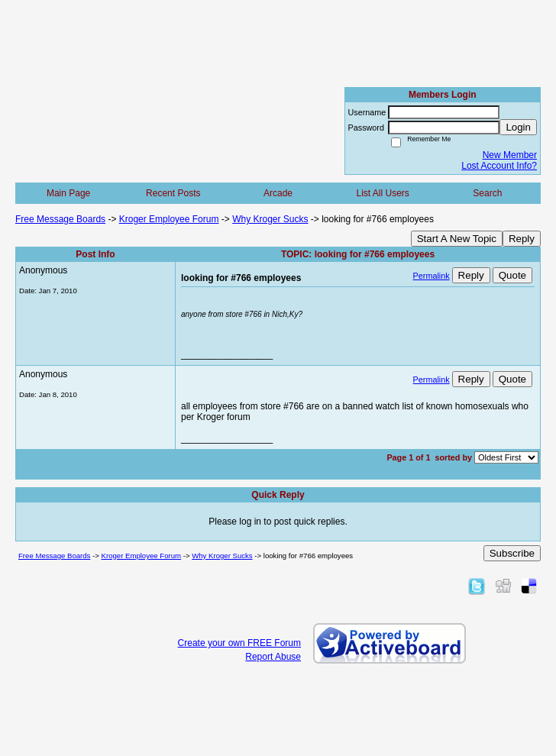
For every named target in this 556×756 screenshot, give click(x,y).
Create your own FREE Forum (239, 643)
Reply (522, 239)
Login (518, 127)
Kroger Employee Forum (169, 219)
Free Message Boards (60, 219)
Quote (512, 275)
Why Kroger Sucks (270, 219)
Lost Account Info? (499, 166)
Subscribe (512, 553)
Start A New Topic (457, 239)
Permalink (432, 276)
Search (487, 193)
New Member (510, 155)
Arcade (278, 193)
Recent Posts (173, 193)
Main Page (68, 193)
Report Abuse (273, 657)
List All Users (382, 193)
